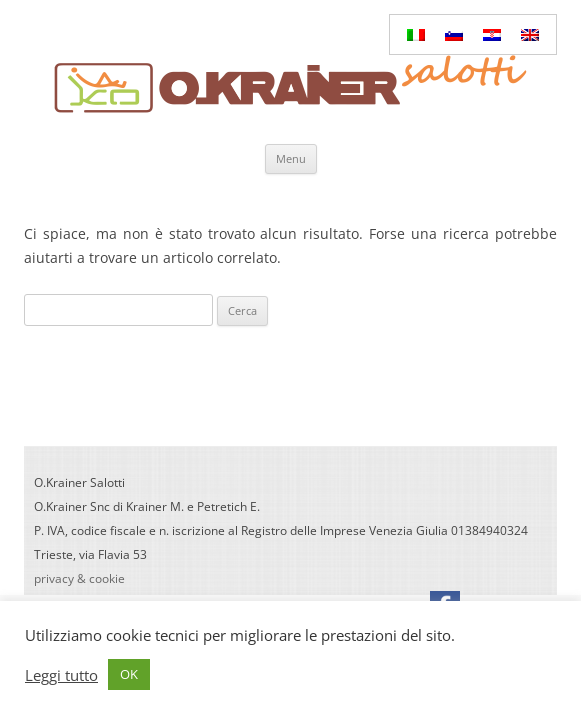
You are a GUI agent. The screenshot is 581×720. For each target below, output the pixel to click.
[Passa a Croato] (492, 34)
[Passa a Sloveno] (454, 34)
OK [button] (129, 674)
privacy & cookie (79, 578)
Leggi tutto (61, 675)
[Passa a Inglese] (530, 34)
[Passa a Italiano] (416, 34)
